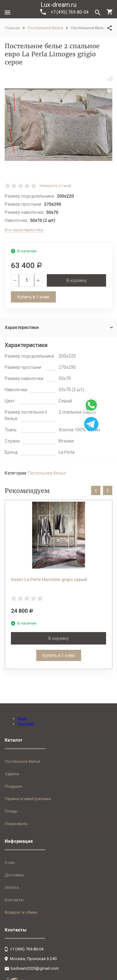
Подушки (13, 786)
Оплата (12, 887)
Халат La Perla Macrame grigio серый (49, 579)
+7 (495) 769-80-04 (64, 12)
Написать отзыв (55, 186)
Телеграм (25, 724)
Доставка (14, 875)
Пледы (11, 811)
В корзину (77, 280)
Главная (12, 28)
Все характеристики (24, 230)
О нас (10, 863)
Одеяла (12, 774)
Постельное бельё (45, 28)
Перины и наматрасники (28, 799)
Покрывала (16, 824)
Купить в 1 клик (33, 297)
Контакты (14, 900)
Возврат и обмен (21, 912)
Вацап (22, 718)
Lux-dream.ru (58, 5)
